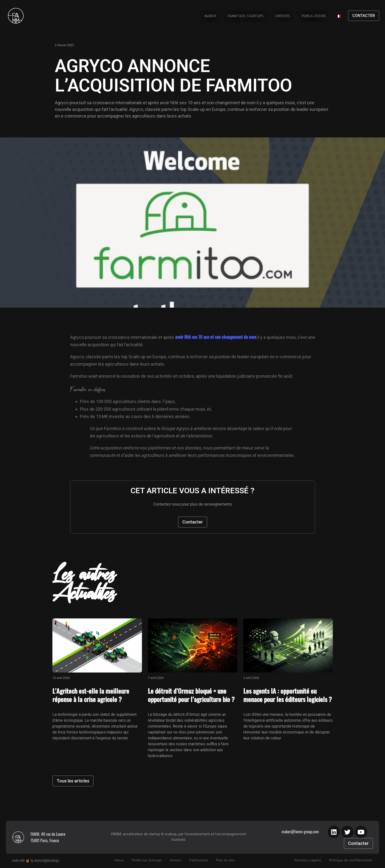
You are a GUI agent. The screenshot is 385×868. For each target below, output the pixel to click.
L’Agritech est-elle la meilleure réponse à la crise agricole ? (91, 695)
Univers (283, 16)
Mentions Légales (308, 860)
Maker (210, 16)
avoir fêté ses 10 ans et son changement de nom (216, 337)
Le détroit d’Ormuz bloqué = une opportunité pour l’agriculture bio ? (191, 695)
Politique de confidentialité (351, 860)
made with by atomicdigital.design (35, 860)
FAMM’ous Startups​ (246, 16)
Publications (314, 16)
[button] (364, 16)
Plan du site (225, 860)
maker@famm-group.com (300, 832)
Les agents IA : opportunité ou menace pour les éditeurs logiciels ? (288, 695)
